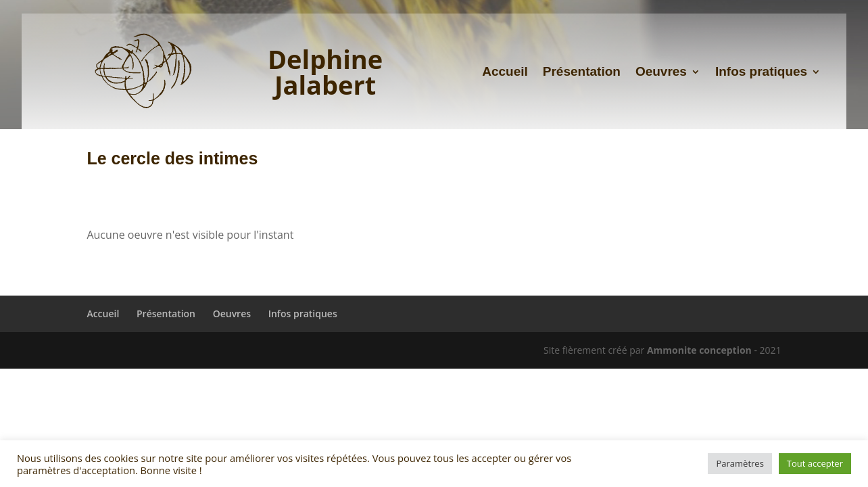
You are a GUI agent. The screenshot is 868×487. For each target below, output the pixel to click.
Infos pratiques (761, 73)
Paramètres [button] (740, 463)
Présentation (582, 73)
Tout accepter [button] (815, 463)
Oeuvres (661, 73)
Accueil (505, 73)
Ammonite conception (699, 350)
